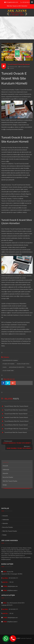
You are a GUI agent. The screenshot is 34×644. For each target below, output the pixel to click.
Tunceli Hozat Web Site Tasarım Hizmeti (16, 432)
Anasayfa (5, 466)
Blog (3, 339)
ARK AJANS (17, 638)
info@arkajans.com (11, 2)
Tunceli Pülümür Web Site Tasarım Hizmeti (16, 406)
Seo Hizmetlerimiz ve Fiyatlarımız (19, 341)
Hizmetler (5, 473)
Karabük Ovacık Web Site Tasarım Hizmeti (16, 417)
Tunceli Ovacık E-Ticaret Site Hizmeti (19, 64)
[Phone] (13, 639)
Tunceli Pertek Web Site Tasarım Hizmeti (16, 410)
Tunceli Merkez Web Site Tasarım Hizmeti (16, 425)
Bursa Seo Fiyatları (8, 477)
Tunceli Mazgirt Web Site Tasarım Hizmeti (16, 429)
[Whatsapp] (6, 639)
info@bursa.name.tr (12, 590)
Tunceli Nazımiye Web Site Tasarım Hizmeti (16, 421)
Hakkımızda (6, 469)
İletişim (5, 485)
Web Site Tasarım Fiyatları (10, 481)
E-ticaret (12, 68)
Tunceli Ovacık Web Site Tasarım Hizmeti (16, 414)
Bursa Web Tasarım (25, 67)
